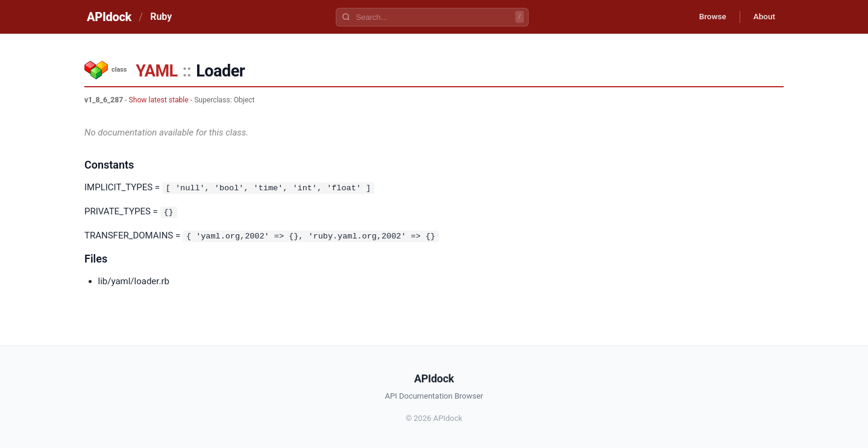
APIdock (109, 17)
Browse (708, 17)
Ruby (161, 17)
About (763, 17)
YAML (156, 71)
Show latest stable (159, 100)
